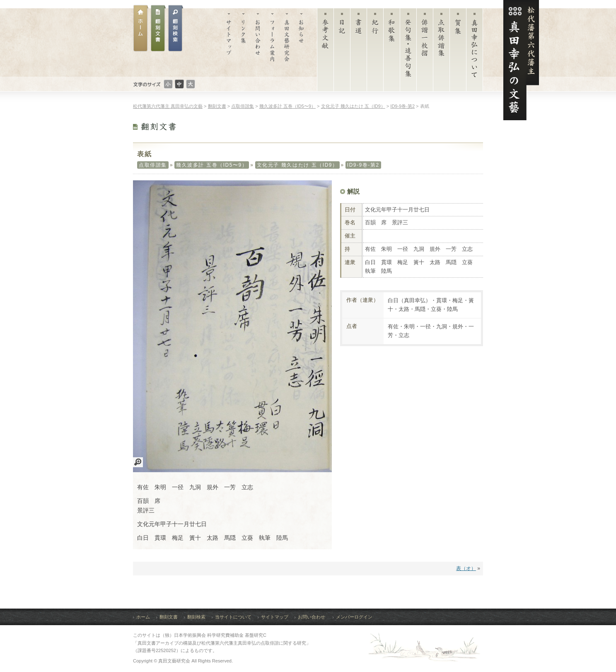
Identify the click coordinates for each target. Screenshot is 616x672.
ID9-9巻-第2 (363, 165)
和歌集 (392, 52)
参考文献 (325, 52)
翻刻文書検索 (176, 28)
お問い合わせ (258, 42)
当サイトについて (233, 617)
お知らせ (301, 42)
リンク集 (243, 42)
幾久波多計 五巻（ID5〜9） (212, 165)
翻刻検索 (196, 617)
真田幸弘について (475, 52)
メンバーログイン (354, 617)
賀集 (458, 52)
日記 (342, 52)
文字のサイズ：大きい (191, 84)
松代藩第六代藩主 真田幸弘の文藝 (168, 106)
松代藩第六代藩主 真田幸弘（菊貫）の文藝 (521, 60)
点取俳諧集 (441, 52)
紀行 (375, 52)
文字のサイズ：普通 (179, 84)
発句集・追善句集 (408, 52)
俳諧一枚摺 (425, 52)
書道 (359, 52)
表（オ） (466, 568)
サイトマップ (229, 42)
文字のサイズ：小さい (168, 84)
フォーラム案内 (272, 42)
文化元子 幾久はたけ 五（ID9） (297, 165)
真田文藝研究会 (287, 42)
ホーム (141, 28)
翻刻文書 (158, 28)
